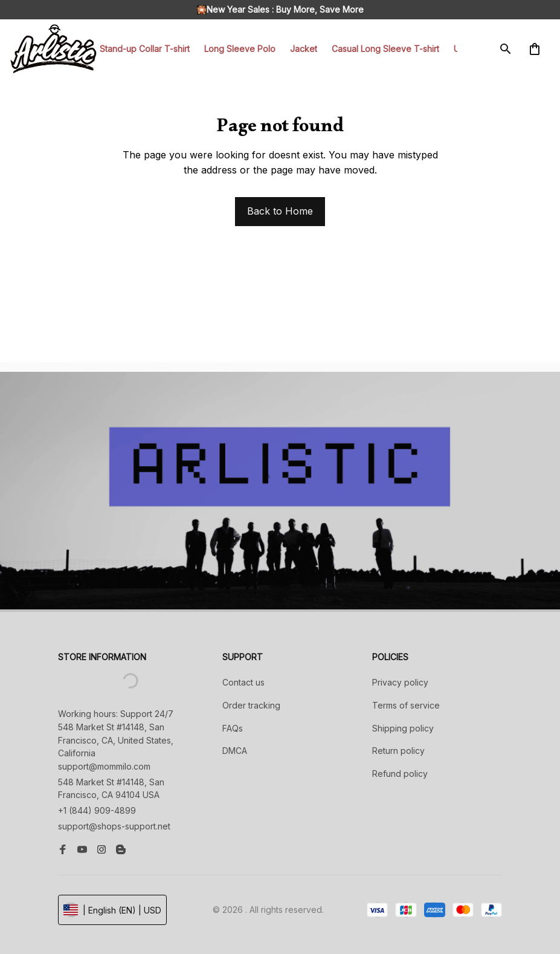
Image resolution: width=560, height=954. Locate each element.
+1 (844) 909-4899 (97, 810)
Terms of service (406, 705)
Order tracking (251, 705)
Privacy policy (400, 682)
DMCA (235, 751)
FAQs (233, 728)
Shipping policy (403, 728)
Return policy (398, 751)
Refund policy (400, 774)
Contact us (243, 682)
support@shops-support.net (114, 826)
